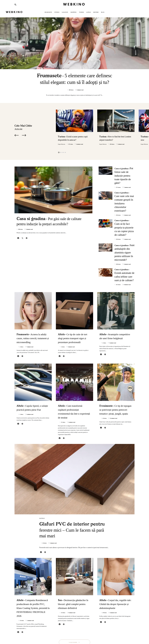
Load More (73, 614)
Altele (42, 485)
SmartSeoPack (32, 636)
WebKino (74, 5)
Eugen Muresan (62, 144)
